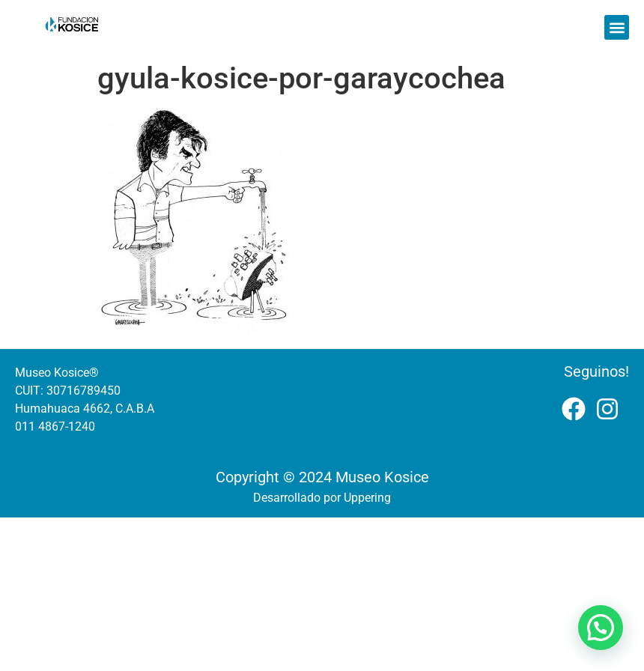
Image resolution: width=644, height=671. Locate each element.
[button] (617, 27)
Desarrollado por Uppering (322, 498)
